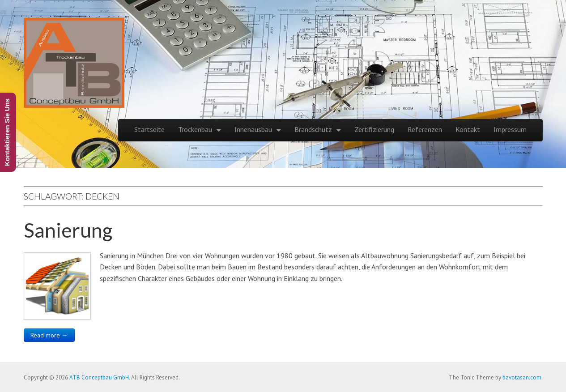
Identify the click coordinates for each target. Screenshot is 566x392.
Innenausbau (253, 129)
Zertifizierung (374, 129)
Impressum (510, 129)
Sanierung (68, 230)
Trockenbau (195, 129)
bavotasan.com (522, 377)
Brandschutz (313, 129)
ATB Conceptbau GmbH (99, 377)
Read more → (49, 335)
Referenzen (425, 129)
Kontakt (468, 129)
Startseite (149, 129)
